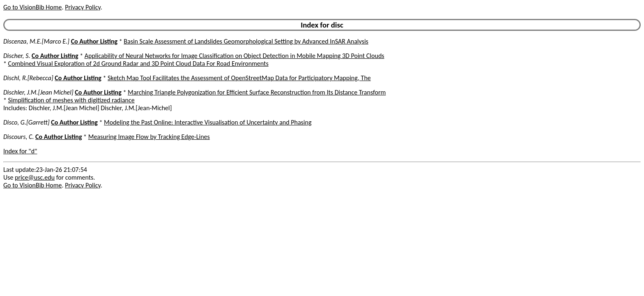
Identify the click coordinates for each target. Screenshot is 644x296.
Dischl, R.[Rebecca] (28, 78)
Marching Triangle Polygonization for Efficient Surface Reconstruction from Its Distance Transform (257, 92)
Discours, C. (18, 137)
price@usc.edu (35, 177)
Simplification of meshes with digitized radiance (71, 100)
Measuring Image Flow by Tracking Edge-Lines (149, 137)
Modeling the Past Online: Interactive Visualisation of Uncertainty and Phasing (208, 122)
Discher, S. (17, 56)
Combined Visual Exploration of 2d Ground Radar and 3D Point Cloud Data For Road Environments (138, 64)
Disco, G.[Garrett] (26, 122)
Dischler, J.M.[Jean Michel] (38, 92)
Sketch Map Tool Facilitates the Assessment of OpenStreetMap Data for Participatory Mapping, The (239, 78)
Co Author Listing (94, 41)
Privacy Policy (83, 7)
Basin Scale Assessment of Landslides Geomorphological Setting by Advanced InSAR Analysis (246, 41)
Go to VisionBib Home (32, 7)
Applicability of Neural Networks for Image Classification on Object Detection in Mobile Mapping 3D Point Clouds (235, 56)
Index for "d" (20, 151)
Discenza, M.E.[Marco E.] (36, 41)
